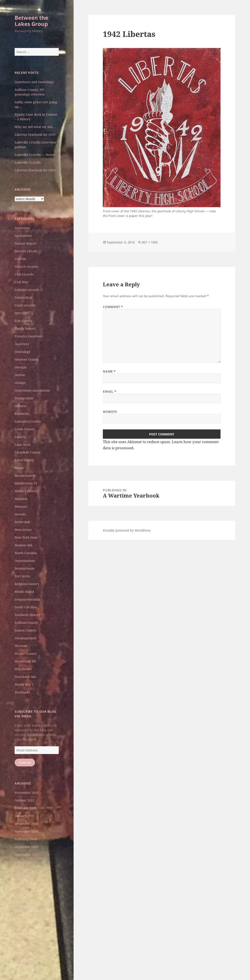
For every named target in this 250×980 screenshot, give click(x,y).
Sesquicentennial (27, 599)
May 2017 (22, 878)
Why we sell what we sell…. (35, 127)
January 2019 (25, 816)
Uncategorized (25, 638)
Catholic (21, 259)
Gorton (20, 375)
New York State (26, 537)
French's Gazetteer (29, 336)
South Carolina (26, 607)
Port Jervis (22, 576)
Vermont (21, 646)
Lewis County (25, 429)
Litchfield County (27, 452)
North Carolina (26, 553)
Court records (25, 305)
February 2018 (26, 839)
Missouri (21, 506)
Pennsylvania (24, 568)
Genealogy (22, 352)
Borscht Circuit (26, 251)
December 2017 (26, 847)
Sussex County (25, 630)
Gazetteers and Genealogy (34, 82)
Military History (26, 491)
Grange (20, 383)
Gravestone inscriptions (32, 390)
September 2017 (27, 855)
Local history (24, 460)
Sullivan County (26, 623)
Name (109, 371)
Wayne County (26, 654)
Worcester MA (25, 677)
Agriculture (23, 236)
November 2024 (27, 793)
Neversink (22, 522)
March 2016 (23, 940)
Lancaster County (28, 421)
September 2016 (27, 909)
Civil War (21, 282)
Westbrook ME (26, 661)
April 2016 (22, 932)
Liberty (20, 437)
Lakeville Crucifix (28, 162)
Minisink (21, 499)
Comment (113, 307)
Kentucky (22, 414)
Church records (26, 267)
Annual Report (26, 243)
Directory (22, 313)
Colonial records (27, 290)
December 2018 (26, 824)
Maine (19, 468)
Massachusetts (25, 476)
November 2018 (27, 831)
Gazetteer (22, 344)
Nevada (20, 514)
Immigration (24, 398)
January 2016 (25, 947)
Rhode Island (24, 592)
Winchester (23, 669)
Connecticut (23, 298)
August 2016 (24, 916)
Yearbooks (22, 692)
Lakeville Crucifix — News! (35, 155)
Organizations (25, 561)
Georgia (21, 367)
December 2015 (26, 955)
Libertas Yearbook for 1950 (35, 135)
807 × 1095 (150, 242)
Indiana (20, 406)
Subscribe (25, 763)
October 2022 (25, 800)
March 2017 (23, 893)
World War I (24, 684)
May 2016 (22, 924)
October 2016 (25, 901)
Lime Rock (22, 445)
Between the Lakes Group (31, 21)
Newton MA (23, 545)
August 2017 (24, 862)
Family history (25, 328)
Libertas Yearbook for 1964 (35, 170)
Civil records (24, 274)
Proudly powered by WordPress (127, 530)
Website (110, 412)
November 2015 (27, 963)
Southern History (27, 615)
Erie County (23, 321)
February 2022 (26, 808)
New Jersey (23, 530)
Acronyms (22, 228)
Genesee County (27, 359)
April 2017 (22, 885)
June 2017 (22, 870)
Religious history (27, 584)
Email (109, 391)
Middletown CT (26, 483)
